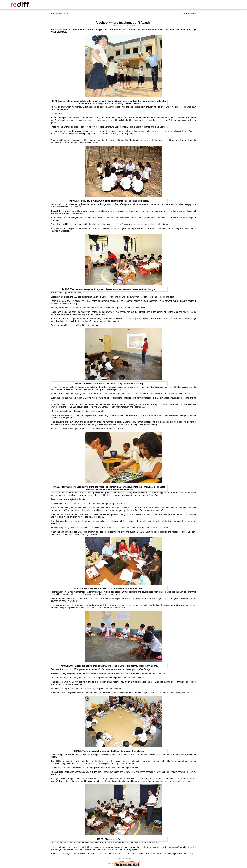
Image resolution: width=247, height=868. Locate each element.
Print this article (188, 14)
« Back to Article (59, 14)
